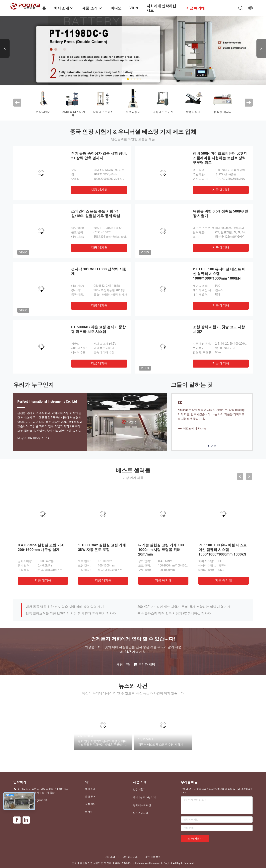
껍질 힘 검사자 (223, 112)
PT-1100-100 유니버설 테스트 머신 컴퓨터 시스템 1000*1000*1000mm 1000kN (219, 274)
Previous (5, 48)
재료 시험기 (133, 112)
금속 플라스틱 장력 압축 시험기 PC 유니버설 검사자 (174, 613)
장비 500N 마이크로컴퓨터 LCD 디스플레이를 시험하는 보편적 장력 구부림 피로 (220, 158)
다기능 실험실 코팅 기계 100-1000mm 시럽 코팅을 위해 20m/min (162, 550)
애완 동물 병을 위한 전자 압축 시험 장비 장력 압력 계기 (65, 607)
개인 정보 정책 (153, 857)
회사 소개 (90, 789)
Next (261, 48)
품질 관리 (90, 804)
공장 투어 (90, 797)
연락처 (89, 812)
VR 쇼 (134, 8)
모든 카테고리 (140, 813)
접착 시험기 (193, 112)
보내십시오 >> (195, 838)
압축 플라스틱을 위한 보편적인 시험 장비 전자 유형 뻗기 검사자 (71, 613)
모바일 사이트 (130, 857)
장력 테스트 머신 (103, 112)
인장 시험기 (43, 112)
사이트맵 (110, 857)
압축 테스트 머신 (163, 112)
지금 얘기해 (99, 190)
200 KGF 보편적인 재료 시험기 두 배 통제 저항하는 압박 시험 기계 (184, 607)
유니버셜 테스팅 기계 (73, 114)
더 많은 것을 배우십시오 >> (34, 438)
